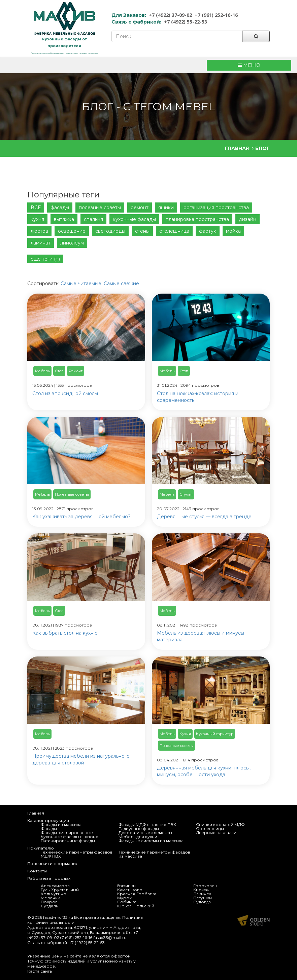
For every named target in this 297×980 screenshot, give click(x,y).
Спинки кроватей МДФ (220, 824)
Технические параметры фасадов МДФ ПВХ (77, 854)
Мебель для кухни (138, 837)
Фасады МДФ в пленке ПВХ (147, 824)
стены (142, 231)
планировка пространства (197, 219)
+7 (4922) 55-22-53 (186, 22)
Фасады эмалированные (67, 833)
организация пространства (216, 208)
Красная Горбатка (137, 894)
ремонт (140, 208)
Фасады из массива (61, 824)
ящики (166, 208)
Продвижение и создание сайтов (254, 920)
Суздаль (49, 906)
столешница (174, 231)
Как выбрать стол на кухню (65, 633)
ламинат (41, 243)
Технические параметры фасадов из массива (154, 854)
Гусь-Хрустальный (60, 890)
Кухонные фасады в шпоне (70, 837)
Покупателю (41, 848)
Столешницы (210, 828)
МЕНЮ (249, 65)
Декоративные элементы (145, 833)
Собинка (127, 902)
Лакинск (202, 894)
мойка (233, 231)
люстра (39, 231)
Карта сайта (40, 971)
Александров (55, 886)
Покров (49, 902)
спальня (93, 219)
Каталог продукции (48, 820)
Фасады (49, 828)
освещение (72, 231)
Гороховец (205, 886)
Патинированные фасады (68, 841)
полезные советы (100, 208)
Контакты (37, 871)
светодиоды (110, 231)
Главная (36, 813)
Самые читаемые (81, 284)
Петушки (203, 898)
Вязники (126, 886)
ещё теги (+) (45, 259)
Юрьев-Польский (136, 906)
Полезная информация (53, 863)
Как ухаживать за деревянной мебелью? (81, 517)
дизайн (247, 219)
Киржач (201, 890)
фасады (60, 208)
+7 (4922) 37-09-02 (170, 15)
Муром (125, 898)
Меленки (51, 898)
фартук (208, 231)
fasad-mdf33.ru (58, 917)
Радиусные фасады (139, 828)
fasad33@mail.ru (110, 937)
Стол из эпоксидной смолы (65, 393)
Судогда (202, 902)
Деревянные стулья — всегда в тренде (204, 517)
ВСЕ (36, 208)
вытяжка (64, 219)
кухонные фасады (134, 219)
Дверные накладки (216, 833)
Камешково (130, 890)
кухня (37, 219)
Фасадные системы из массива (151, 841)
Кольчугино (54, 894)
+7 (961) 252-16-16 (216, 15)
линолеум (72, 243)
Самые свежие (121, 284)
